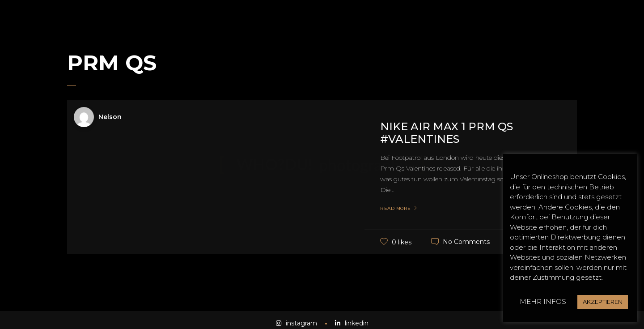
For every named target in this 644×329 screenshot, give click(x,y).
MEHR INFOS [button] (543, 301)
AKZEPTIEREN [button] (603, 302)
